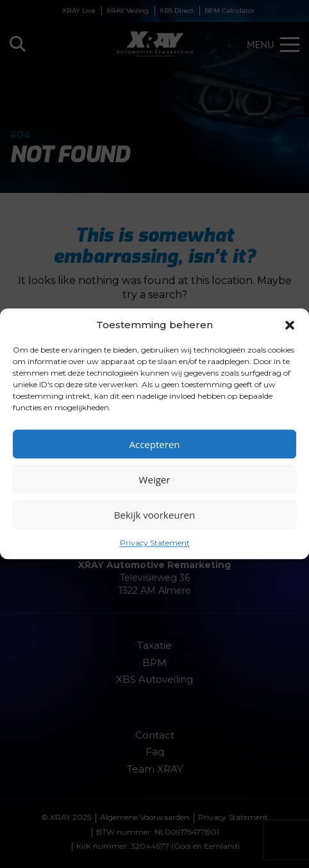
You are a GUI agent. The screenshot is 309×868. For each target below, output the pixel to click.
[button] (290, 325)
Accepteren (155, 444)
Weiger (155, 480)
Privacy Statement (155, 543)
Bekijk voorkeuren (154, 515)
